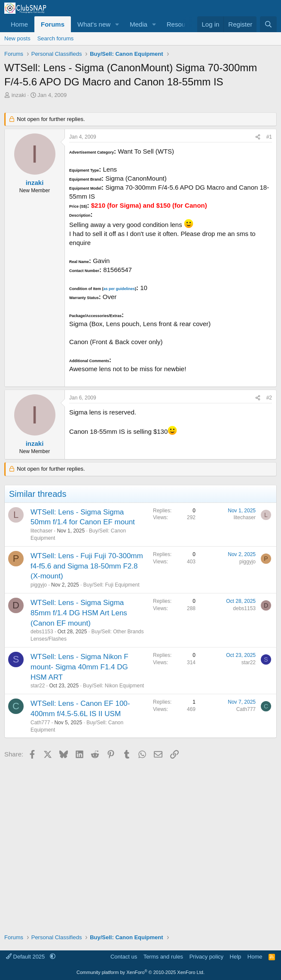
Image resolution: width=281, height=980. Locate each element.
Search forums (56, 38)
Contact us (124, 957)
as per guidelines (119, 289)
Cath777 (40, 723)
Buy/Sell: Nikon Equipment (113, 686)
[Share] (258, 137)
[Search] (268, 24)
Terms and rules (163, 957)
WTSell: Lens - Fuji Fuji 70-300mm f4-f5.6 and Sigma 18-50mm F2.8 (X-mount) (87, 566)
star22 (38, 686)
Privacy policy (206, 957)
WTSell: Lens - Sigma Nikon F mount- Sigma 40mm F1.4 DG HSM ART (79, 667)
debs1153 (42, 632)
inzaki (19, 95)
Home (19, 24)
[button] (117, 24)
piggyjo (39, 585)
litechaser (41, 531)
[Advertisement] (140, 843)
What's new (94, 24)
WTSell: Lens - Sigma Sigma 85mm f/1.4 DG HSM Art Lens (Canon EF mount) (79, 613)
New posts (17, 38)
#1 (269, 137)
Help (236, 957)
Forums (53, 24)
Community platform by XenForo (140, 972)
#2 (269, 398)
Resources (182, 24)
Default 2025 (26, 957)
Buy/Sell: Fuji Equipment (111, 585)
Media (139, 24)
